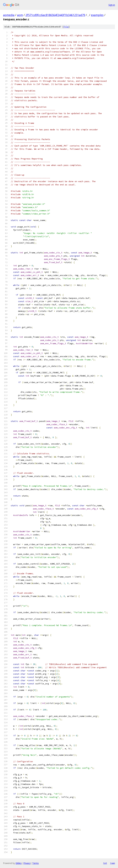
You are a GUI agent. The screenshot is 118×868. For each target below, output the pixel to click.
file (66, 27)
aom (20, 15)
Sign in (112, 5)
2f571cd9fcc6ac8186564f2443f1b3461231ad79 (55, 15)
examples (97, 15)
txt (105, 863)
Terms (35, 863)
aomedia (9, 15)
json (112, 863)
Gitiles (19, 863)
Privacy (27, 863)
